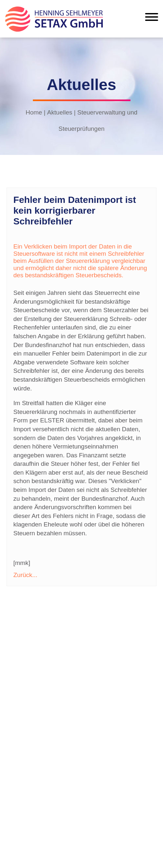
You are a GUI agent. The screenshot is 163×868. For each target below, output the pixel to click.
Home (34, 112)
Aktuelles (60, 112)
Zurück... (25, 575)
